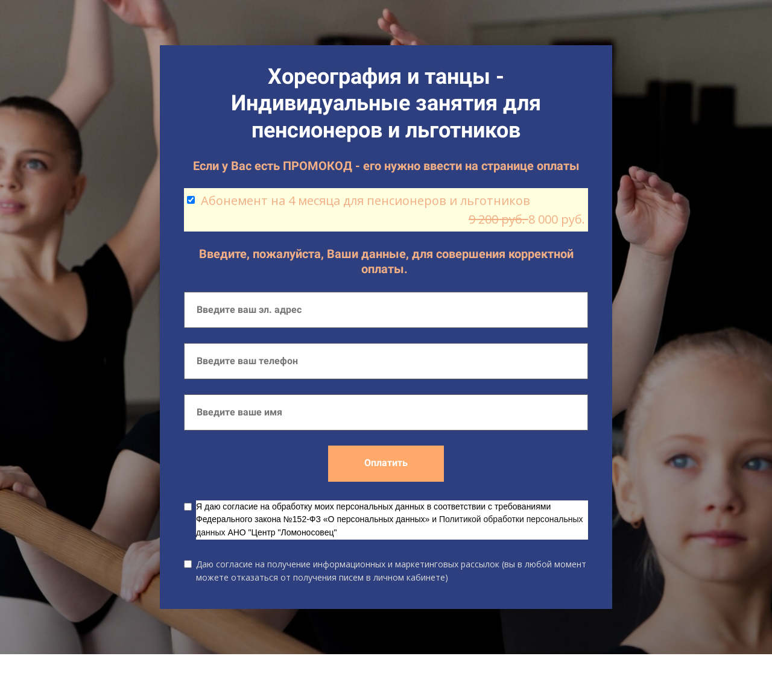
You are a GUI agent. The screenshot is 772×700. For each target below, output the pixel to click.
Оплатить (386, 463)
